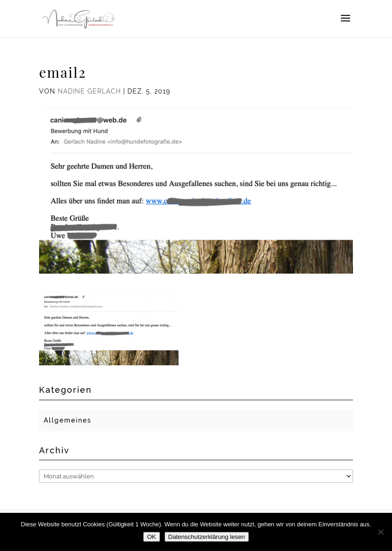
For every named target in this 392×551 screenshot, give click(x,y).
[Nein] (380, 532)
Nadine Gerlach (89, 91)
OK (151, 537)
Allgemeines (68, 420)
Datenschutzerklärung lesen (207, 537)
